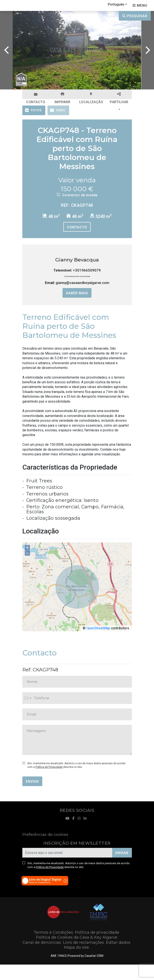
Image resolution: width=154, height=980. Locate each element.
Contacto (36, 96)
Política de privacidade (97, 932)
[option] (77, 50)
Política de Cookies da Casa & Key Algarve (77, 937)
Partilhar (119, 96)
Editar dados (118, 942)
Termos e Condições (53, 932)
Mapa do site (76, 947)
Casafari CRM (94, 956)
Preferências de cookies (45, 835)
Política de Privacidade (49, 767)
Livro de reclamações (83, 942)
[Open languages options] (140, 5)
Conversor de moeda (77, 195)
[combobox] (77, 698)
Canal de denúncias (42, 942)
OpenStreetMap (98, 628)
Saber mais (77, 293)
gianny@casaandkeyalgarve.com (82, 283)
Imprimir (63, 96)
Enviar (32, 781)
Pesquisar (135, 16)
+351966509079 (87, 270)
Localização (91, 96)
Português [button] (116, 4)
